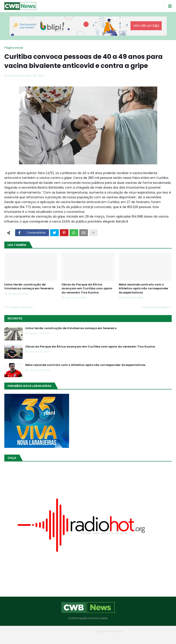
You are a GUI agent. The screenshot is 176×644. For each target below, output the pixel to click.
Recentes (15, 318)
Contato (97, 637)
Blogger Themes (82, 631)
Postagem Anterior (20, 307)
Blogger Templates (109, 631)
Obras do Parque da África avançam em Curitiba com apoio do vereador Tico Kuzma (87, 288)
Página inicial (14, 48)
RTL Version (116, 637)
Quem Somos (76, 637)
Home (57, 637)
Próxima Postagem (156, 307)
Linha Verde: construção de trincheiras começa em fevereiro (29, 287)
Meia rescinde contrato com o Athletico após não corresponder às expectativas (144, 288)
